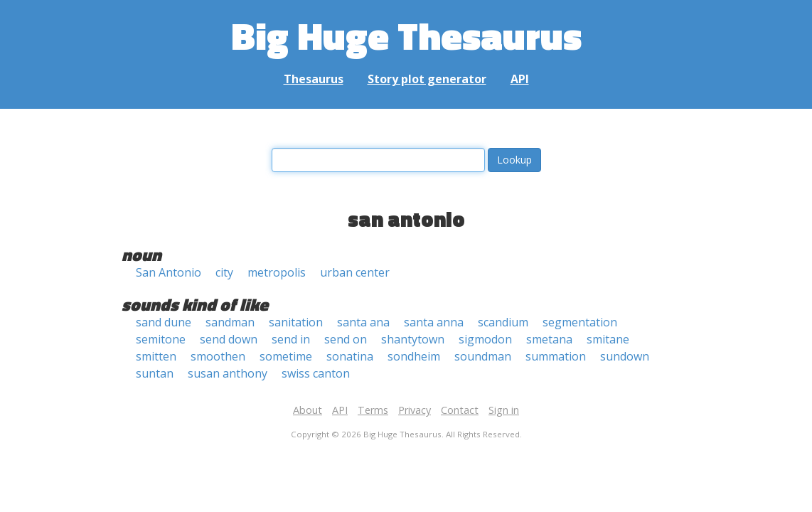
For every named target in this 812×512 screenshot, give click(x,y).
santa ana (363, 322)
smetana (549, 339)
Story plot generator (427, 79)
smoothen (218, 356)
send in (291, 339)
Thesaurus (314, 79)
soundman (483, 356)
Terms (373, 410)
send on (346, 339)
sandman (230, 322)
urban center (355, 272)
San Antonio (169, 272)
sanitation (296, 322)
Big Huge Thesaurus (406, 35)
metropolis (277, 272)
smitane (608, 339)
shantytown (413, 339)
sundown (625, 356)
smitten (156, 356)
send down (229, 339)
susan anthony (228, 373)
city (224, 272)
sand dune (164, 322)
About (308, 410)
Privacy (415, 410)
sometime (286, 356)
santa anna (434, 322)
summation (556, 356)
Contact (460, 410)
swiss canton (316, 373)
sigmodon (485, 339)
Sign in (504, 410)
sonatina (350, 356)
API (520, 79)
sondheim (414, 356)
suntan (155, 373)
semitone (161, 339)
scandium (503, 322)
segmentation (580, 322)
